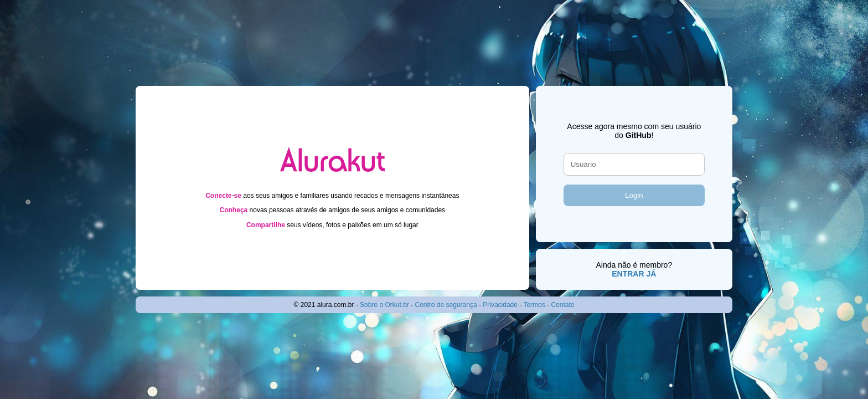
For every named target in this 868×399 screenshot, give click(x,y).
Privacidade (500, 305)
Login (634, 195)
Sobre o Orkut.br (384, 305)
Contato (562, 305)
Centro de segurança (446, 305)
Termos (534, 305)
